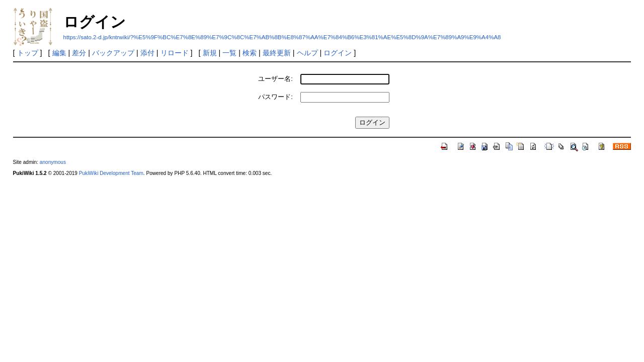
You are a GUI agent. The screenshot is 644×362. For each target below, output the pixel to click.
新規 (210, 53)
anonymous (53, 162)
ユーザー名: (275, 79)
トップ (28, 53)
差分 (79, 53)
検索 (250, 53)
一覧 (229, 53)
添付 (147, 53)
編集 (59, 53)
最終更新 (277, 53)
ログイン (338, 53)
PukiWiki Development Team (111, 173)
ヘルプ (307, 53)
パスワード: (275, 97)
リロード (175, 53)
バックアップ (113, 53)
